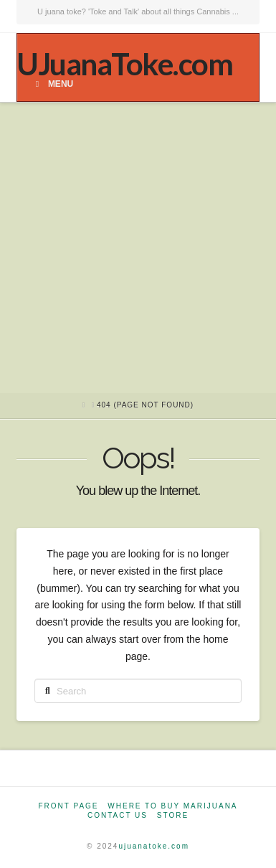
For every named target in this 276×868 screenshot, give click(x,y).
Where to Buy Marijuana (172, 806)
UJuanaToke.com (124, 64)
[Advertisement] (138, 248)
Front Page (68, 806)
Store (173, 815)
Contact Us (118, 815)
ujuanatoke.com (154, 846)
